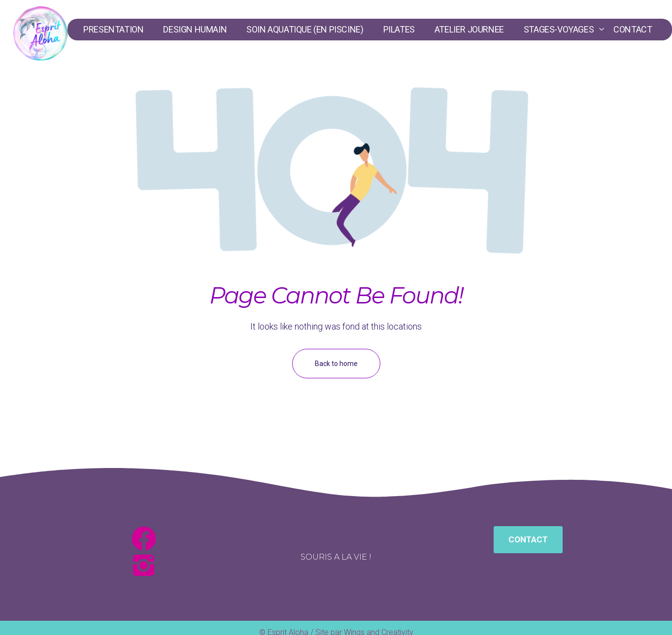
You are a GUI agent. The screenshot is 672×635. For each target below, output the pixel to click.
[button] (528, 540)
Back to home (336, 364)
